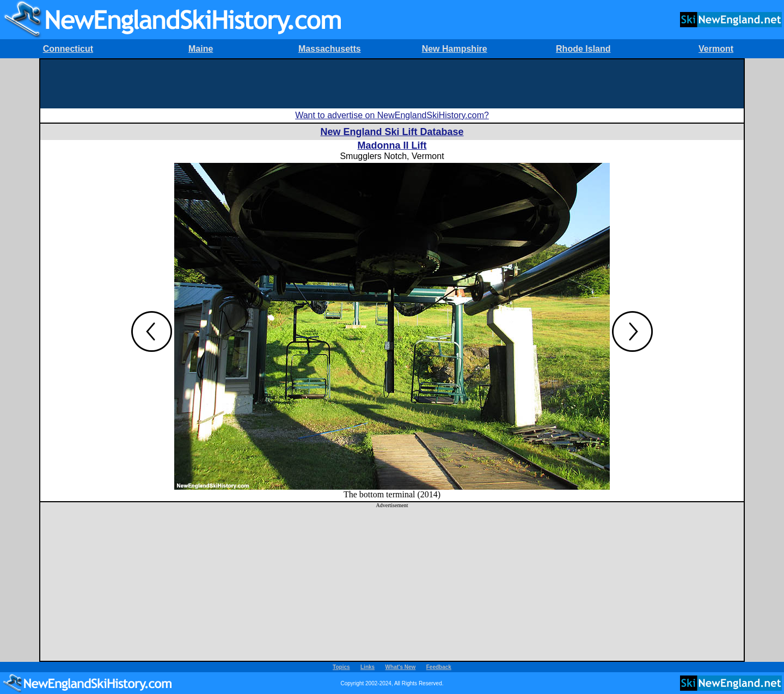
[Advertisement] (392, 84)
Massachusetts (330, 49)
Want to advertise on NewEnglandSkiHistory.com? (392, 115)
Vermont (716, 49)
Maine (201, 49)
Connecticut (68, 49)
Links (367, 667)
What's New (401, 667)
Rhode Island (583, 49)
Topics (341, 667)
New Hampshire (455, 49)
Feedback (439, 667)
